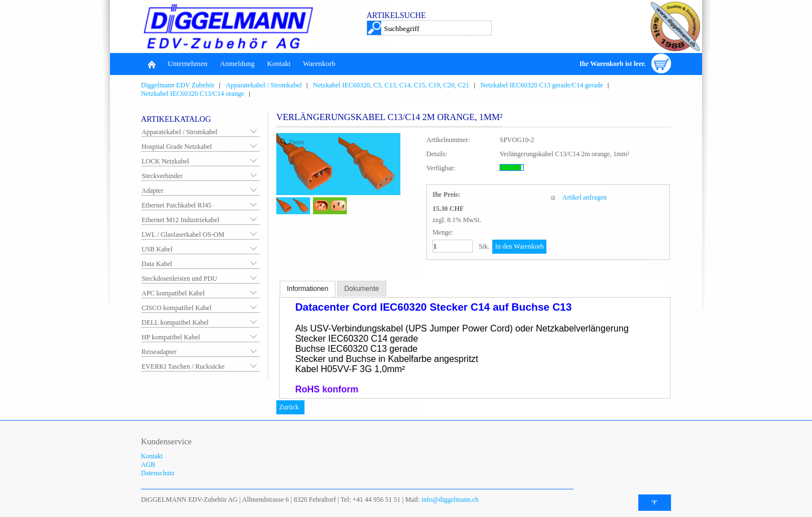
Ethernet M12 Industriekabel (180, 220)
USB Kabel (157, 249)
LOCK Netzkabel (165, 161)
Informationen (308, 289)
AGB (148, 465)
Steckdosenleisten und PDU (179, 279)
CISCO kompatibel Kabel (176, 308)
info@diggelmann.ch (449, 500)
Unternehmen (187, 63)
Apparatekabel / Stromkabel (180, 132)
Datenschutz (158, 473)
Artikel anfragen (584, 197)
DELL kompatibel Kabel (175, 322)
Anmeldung (237, 63)
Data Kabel (157, 264)
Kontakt (279, 63)
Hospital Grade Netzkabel (177, 147)
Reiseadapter (159, 352)
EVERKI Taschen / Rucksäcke (183, 366)
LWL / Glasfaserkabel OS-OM (183, 235)
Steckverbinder (162, 176)
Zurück (289, 407)
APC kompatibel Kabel (173, 293)
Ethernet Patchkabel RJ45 (176, 205)
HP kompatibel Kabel (171, 337)
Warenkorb (319, 63)
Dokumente (362, 289)
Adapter (153, 191)
